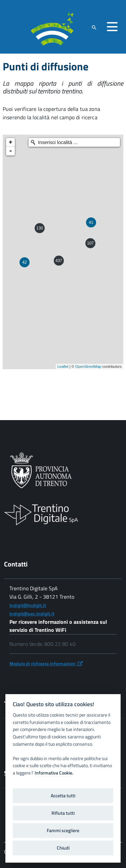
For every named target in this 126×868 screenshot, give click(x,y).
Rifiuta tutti (63, 813)
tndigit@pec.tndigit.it (32, 614)
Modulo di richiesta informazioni (46, 663)
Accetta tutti (63, 796)
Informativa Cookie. (54, 773)
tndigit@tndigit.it (28, 605)
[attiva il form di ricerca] (94, 27)
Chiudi (63, 848)
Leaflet (63, 366)
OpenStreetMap (88, 366)
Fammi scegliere (63, 830)
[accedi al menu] (112, 27)
